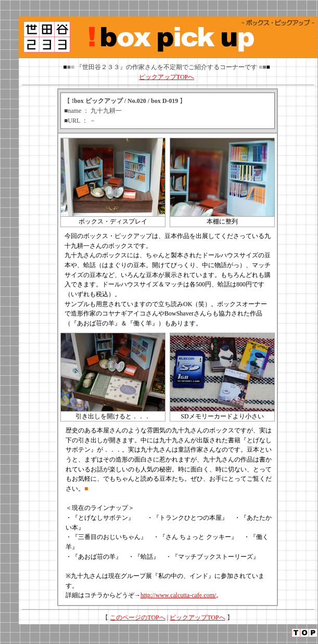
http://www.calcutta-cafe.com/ (178, 595)
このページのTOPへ (137, 617)
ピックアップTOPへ (167, 77)
